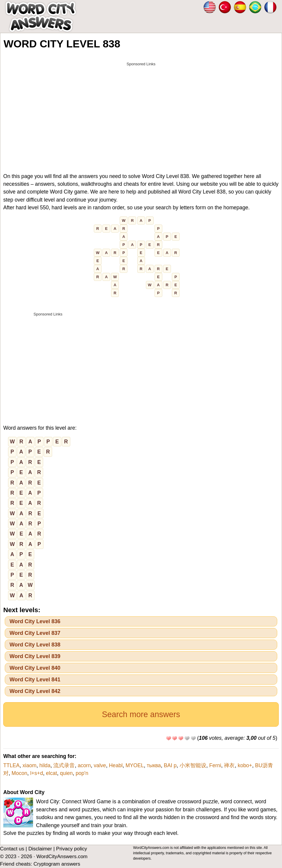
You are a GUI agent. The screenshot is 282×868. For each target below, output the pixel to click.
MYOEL (135, 765)
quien (66, 773)
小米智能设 (193, 765)
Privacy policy (71, 849)
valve (100, 765)
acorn (84, 765)
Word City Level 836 (35, 621)
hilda (45, 765)
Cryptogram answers (57, 864)
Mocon (20, 773)
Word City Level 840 (35, 668)
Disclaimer (40, 849)
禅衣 (229, 765)
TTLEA (11, 765)
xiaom (30, 765)
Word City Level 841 (35, 680)
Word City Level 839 (35, 656)
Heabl (116, 765)
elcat (51, 773)
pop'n (82, 773)
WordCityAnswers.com (62, 857)
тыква (154, 765)
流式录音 (64, 765)
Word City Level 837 (35, 633)
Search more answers (141, 714)
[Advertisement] (141, 111)
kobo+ (245, 765)
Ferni (215, 765)
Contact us (12, 849)
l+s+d (36, 773)
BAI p (170, 765)
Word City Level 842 (35, 691)
